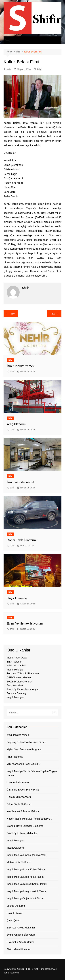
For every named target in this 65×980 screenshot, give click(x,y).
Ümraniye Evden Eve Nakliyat (23, 790)
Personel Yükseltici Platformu (23, 673)
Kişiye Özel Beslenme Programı (24, 749)
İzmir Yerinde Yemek (21, 482)
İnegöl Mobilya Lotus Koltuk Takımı (26, 870)
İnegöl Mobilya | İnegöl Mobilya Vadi (26, 855)
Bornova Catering (16, 693)
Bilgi (39, 69)
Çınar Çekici (13, 920)
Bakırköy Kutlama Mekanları (22, 833)
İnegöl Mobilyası (16, 697)
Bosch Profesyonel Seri (19, 682)
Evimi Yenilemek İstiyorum (25, 623)
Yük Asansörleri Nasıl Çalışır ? (23, 764)
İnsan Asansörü (15, 848)
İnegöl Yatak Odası (17, 658)
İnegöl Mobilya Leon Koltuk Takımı (25, 877)
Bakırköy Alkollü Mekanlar (21, 928)
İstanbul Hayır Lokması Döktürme (25, 826)
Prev (12, 314)
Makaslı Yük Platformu (19, 862)
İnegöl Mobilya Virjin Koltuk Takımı (25, 898)
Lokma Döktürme (16, 906)
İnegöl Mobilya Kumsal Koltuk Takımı (27, 884)
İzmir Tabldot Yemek (21, 366)
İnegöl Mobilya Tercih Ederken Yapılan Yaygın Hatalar (32, 773)
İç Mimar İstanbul (16, 666)
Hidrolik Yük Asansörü (19, 797)
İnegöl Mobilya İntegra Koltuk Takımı (27, 891)
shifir (9, 69)
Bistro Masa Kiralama (18, 949)
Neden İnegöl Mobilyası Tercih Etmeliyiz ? (29, 819)
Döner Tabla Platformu (22, 540)
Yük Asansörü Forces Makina (23, 811)
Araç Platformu (17, 424)
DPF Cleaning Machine (19, 678)
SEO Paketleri (14, 662)
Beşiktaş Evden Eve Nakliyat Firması (27, 742)
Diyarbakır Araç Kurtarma (21, 942)
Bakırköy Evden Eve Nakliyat (22, 690)
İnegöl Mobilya (15, 670)
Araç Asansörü (15, 685)
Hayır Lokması (17, 598)
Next (53, 314)
